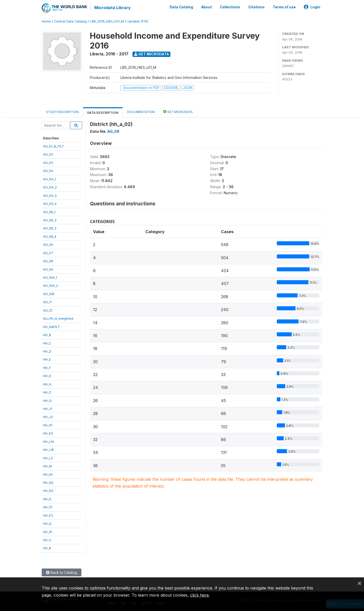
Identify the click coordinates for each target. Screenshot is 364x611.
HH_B (47, 335)
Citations (256, 7)
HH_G (47, 376)
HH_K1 (48, 425)
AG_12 (48, 310)
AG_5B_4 (50, 236)
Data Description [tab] (103, 113)
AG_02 (48, 154)
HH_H (47, 384)
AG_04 (48, 171)
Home (46, 21)
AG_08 (48, 261)
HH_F (47, 368)
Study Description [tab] (62, 112)
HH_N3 (48, 491)
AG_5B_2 (50, 220)
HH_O (47, 499)
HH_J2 (48, 417)
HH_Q (47, 523)
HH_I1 (47, 392)
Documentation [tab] (141, 112)
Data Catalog (181, 7)
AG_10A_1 (50, 277)
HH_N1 (48, 474)
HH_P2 (48, 515)
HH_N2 (48, 483)
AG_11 (47, 302)
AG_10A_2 (51, 286)
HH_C (47, 343)
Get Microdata (152, 54)
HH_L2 (48, 458)
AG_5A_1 (49, 179)
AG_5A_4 (50, 204)
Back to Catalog (62, 572)
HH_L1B (48, 450)
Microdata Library (112, 8)
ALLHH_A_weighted (58, 318)
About (207, 7)
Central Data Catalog (70, 21)
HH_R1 (48, 532)
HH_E (47, 359)
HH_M (47, 466)
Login (312, 7)
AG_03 (48, 163)
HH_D (47, 351)
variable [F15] (138, 21)
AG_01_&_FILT (53, 146)
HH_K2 (48, 433)
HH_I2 (47, 401)
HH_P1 (48, 507)
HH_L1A (49, 442)
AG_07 (48, 253)
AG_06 (48, 245)
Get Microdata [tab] (178, 112)
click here (199, 595)
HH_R (47, 548)
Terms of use (284, 7)
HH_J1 (48, 409)
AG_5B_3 (50, 228)
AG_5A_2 (50, 187)
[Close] (359, 583)
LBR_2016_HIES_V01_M (107, 21)
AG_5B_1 (49, 212)
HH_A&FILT (51, 327)
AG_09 (48, 269)
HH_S (47, 540)
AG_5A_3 (50, 195)
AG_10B (49, 294)
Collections (230, 7)
